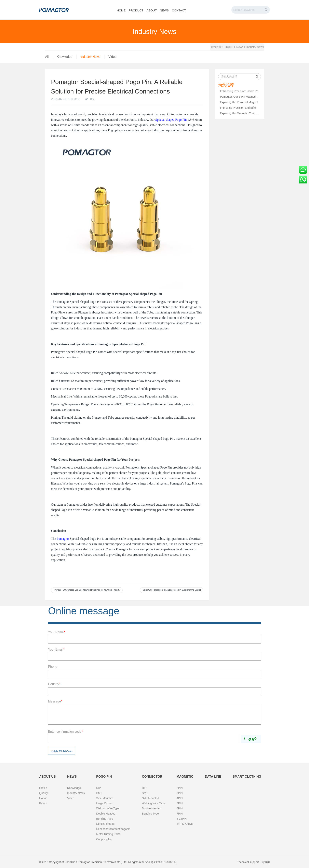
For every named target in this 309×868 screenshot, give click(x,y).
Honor (43, 798)
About (152, 10)
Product (136, 10)
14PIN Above (185, 824)
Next (172, 590)
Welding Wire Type (108, 808)
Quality (44, 793)
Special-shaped (106, 824)
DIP (98, 788)
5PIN (180, 803)
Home (121, 10)
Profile (43, 788)
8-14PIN (182, 819)
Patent (43, 803)
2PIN (180, 788)
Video (112, 57)
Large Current (105, 803)
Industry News (255, 47)
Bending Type (105, 819)
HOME (229, 47)
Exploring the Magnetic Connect (240, 113)
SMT (99, 793)
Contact (179, 10)
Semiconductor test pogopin (113, 829)
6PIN (180, 808)
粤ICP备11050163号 (163, 862)
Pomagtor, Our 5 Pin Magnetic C (240, 97)
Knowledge (65, 57)
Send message (61, 751)
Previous (87, 590)
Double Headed (106, 814)
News (164, 10)
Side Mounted (105, 798)
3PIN (180, 793)
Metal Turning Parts (108, 834)
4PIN (180, 798)
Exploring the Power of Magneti (239, 102)
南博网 (266, 862)
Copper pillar (104, 839)
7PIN (180, 814)
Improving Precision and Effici (238, 108)
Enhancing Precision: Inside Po (239, 91)
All (47, 57)
